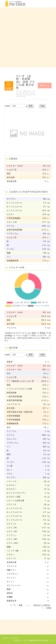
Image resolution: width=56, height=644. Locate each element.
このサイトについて (10, 638)
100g (42, 106)
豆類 (9, 89)
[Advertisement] (28, 37)
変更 (31, 106)
